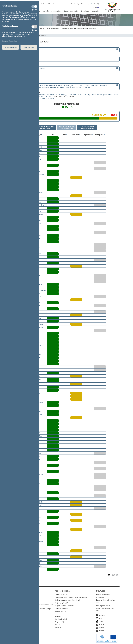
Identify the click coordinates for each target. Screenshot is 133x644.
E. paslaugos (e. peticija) (90, 11)
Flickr (100, 618)
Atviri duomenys (101, 603)
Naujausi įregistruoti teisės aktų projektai (67, 600)
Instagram (102, 628)
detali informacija (48, 98)
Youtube (101, 624)
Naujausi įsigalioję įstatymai (63, 603)
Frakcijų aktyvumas (53, 28)
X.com (101, 621)
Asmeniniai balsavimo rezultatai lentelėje (66, 127)
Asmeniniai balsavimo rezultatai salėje (46, 127)
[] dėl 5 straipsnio (61, 86)
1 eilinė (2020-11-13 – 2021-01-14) (27, 59)
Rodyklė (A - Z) (59, 622)
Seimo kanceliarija (71, 11)
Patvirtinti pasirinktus (10, 47)
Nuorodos (58, 616)
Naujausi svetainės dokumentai (64, 606)
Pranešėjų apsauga (61, 611)
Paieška (57, 625)
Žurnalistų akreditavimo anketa (106, 600)
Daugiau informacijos (9, 41)
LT (92, 4)
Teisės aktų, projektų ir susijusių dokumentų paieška (71, 597)
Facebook (102, 615)
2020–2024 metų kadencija (24, 50)
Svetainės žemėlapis (61, 619)
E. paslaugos (100, 597)
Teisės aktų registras (78, 4)
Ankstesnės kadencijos (52, 11)
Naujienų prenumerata (103, 606)
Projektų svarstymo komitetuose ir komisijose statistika (79, 28)
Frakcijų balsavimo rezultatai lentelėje (87, 127)
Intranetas (58, 628)
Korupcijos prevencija (61, 609)
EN (94, 4)
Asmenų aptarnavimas (103, 594)
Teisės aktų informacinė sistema (59, 4)
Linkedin (101, 631)
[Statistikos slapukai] (34, 27)
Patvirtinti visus (29, 47)
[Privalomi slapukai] (34, 7)
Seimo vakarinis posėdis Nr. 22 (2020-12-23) (30, 68)
